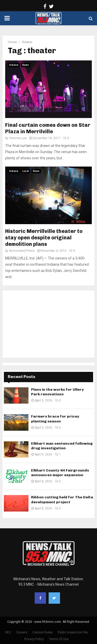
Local (26, 171)
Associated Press (22, 251)
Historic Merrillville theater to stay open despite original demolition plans (44, 238)
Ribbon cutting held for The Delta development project (62, 500)
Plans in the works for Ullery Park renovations (57, 392)
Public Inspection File (73, 632)
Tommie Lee (18, 138)
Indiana (14, 65)
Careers (22, 632)
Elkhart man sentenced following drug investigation (62, 446)
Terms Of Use (59, 639)
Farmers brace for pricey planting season (55, 419)
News (26, 65)
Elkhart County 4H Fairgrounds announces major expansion (60, 473)
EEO (8, 632)
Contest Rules (43, 632)
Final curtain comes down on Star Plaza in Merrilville (48, 128)
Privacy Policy (34, 639)
